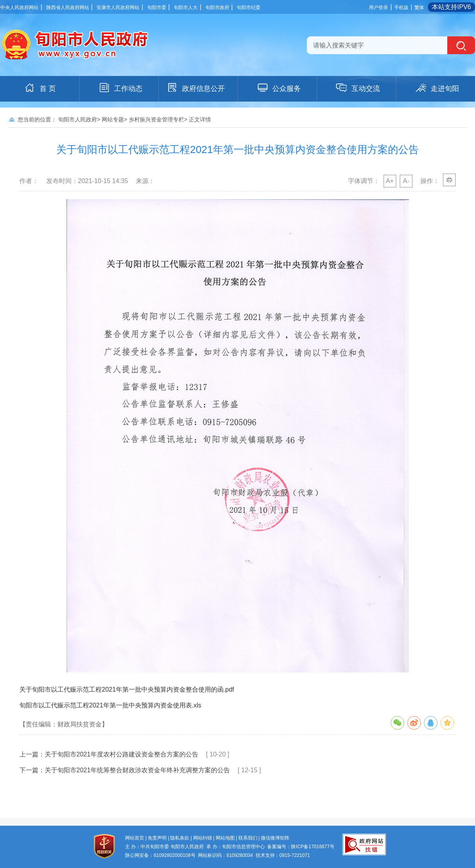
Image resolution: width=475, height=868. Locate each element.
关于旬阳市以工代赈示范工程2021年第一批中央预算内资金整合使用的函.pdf (127, 689)
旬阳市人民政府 (78, 119)
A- (406, 181)
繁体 (419, 8)
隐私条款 (180, 838)
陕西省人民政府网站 (68, 8)
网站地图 (225, 838)
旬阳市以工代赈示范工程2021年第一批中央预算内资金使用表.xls (110, 705)
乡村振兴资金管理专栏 (156, 119)
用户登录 (378, 8)
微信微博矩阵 (275, 838)
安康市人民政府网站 (118, 8)
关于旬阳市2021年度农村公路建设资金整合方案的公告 (122, 754)
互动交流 (358, 88)
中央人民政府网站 (19, 8)
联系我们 (248, 838)
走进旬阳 (437, 88)
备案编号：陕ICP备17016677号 (301, 847)
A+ (390, 181)
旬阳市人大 (186, 8)
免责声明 (157, 838)
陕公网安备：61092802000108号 (160, 855)
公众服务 (279, 88)
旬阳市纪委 (249, 8)
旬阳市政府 (217, 8)
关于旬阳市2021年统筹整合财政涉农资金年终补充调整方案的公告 (137, 770)
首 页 (40, 88)
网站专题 (113, 119)
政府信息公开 (196, 88)
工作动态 (120, 88)
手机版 (401, 8)
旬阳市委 (157, 8)
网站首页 (135, 838)
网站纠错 (203, 838)
